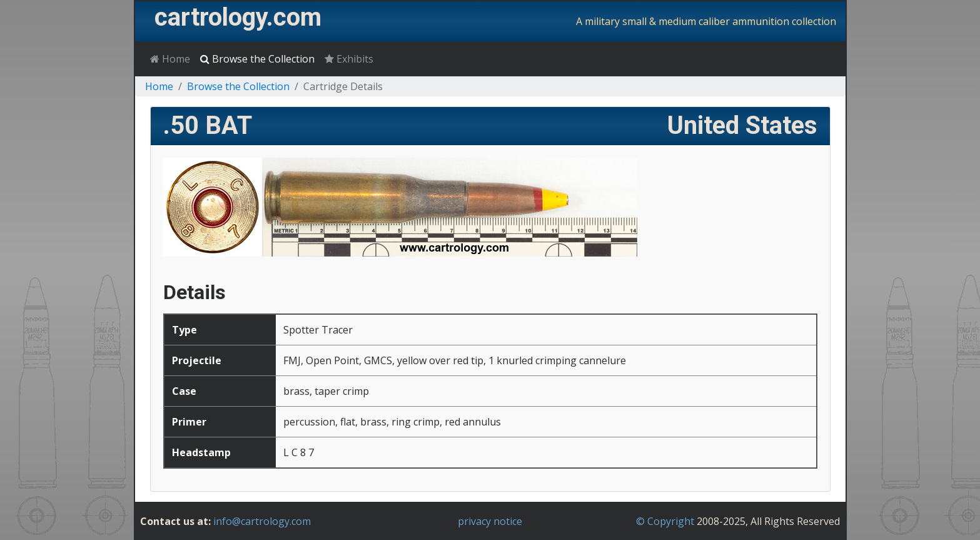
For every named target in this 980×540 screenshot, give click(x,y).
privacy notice (490, 521)
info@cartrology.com (262, 521)
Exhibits (349, 59)
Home (170, 59)
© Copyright (665, 521)
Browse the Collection (257, 59)
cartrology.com (238, 17)
